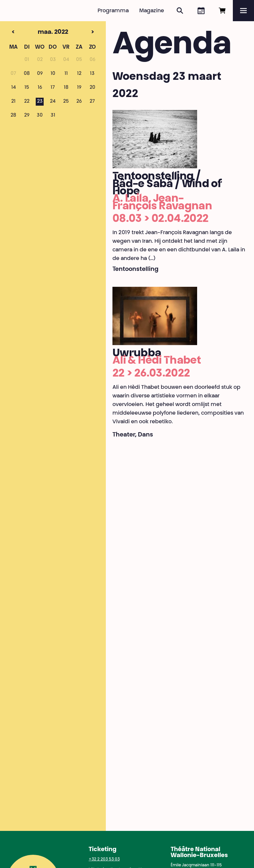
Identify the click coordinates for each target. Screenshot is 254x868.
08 (27, 74)
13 (92, 74)
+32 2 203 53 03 (104, 859)
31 (53, 116)
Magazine (152, 11)
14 (14, 88)
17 (53, 88)
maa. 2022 (40, 32)
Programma (113, 11)
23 (40, 102)
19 (79, 88)
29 (27, 116)
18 (66, 88)
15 (27, 88)
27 (92, 102)
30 (40, 116)
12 (79, 74)
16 (40, 88)
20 (92, 88)
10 (53, 74)
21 (13, 102)
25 (66, 102)
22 (27, 102)
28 (13, 116)
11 (66, 74)
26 (79, 102)
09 (40, 74)
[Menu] (243, 11)
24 (53, 102)
